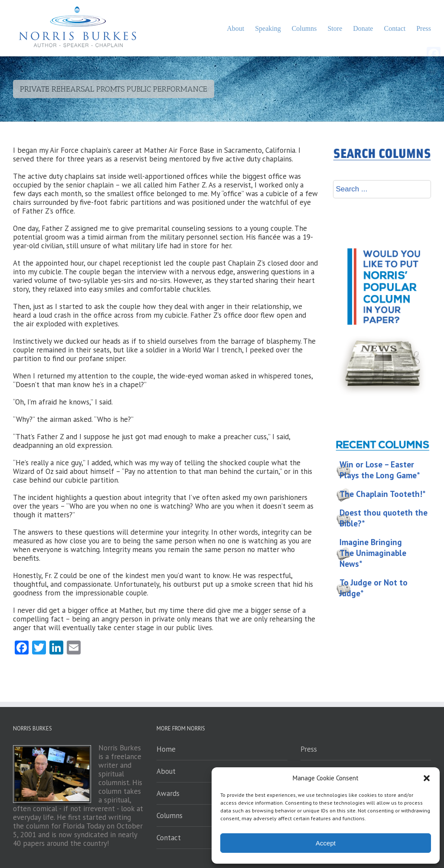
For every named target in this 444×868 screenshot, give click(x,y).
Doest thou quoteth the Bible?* (384, 518)
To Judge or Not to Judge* (374, 588)
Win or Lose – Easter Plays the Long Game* (380, 470)
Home (166, 749)
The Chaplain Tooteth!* (383, 494)
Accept (326, 843)
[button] (427, 778)
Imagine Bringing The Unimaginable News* (373, 553)
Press (309, 749)
